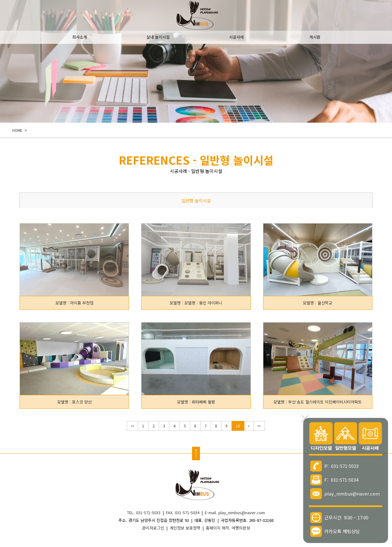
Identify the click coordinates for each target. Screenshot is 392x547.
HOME (17, 130)
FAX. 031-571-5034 (183, 513)
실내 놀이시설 (158, 37)
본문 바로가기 (0, 0)
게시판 (315, 37)
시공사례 (236, 37)
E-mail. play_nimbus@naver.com (235, 513)
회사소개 (80, 37)
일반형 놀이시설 (196, 201)
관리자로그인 (153, 528)
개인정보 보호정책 (185, 528)
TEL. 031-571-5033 (144, 513)
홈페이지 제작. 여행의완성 (228, 528)
